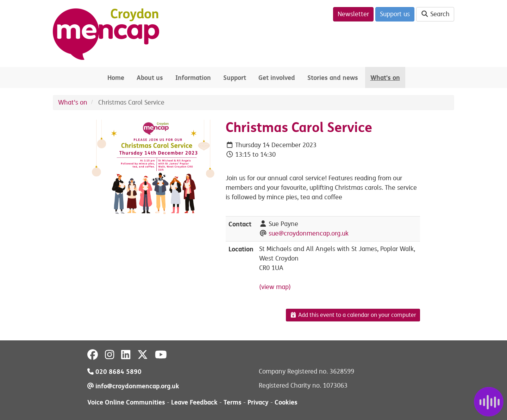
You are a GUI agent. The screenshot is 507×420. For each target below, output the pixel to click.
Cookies (286, 402)
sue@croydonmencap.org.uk (309, 233)
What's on (385, 78)
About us (150, 78)
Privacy (258, 402)
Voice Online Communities (126, 402)
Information (193, 78)
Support (235, 78)
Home (116, 78)
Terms (233, 402)
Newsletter (353, 14)
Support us (395, 14)
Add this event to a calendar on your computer (353, 315)
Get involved (277, 78)
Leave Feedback (194, 402)
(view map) (275, 287)
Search (435, 14)
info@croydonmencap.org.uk (133, 386)
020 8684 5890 (114, 372)
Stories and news (333, 78)
